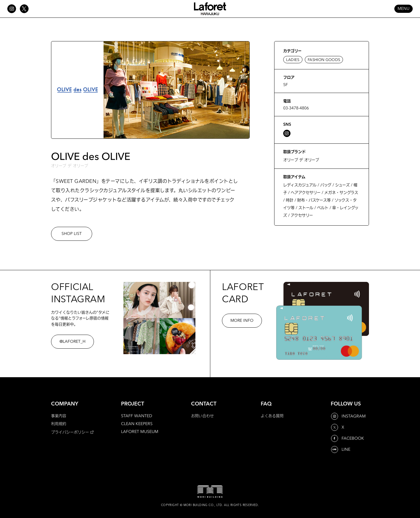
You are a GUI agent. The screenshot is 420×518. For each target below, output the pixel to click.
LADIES (293, 60)
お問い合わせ (202, 416)
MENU (404, 9)
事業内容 (59, 416)
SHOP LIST (72, 234)
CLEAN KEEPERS (137, 424)
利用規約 (59, 424)
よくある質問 (272, 416)
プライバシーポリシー (70, 432)
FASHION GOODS (324, 60)
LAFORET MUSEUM (140, 431)
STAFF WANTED (137, 416)
